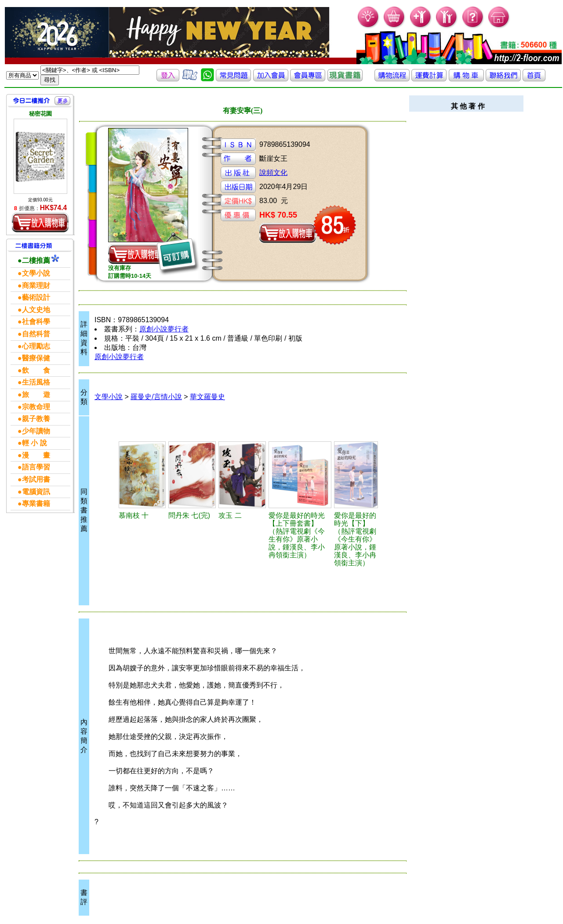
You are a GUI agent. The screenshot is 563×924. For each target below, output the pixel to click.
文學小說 (109, 397)
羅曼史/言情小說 (156, 397)
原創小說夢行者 (164, 329)
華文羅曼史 (207, 397)
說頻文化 (273, 173)
